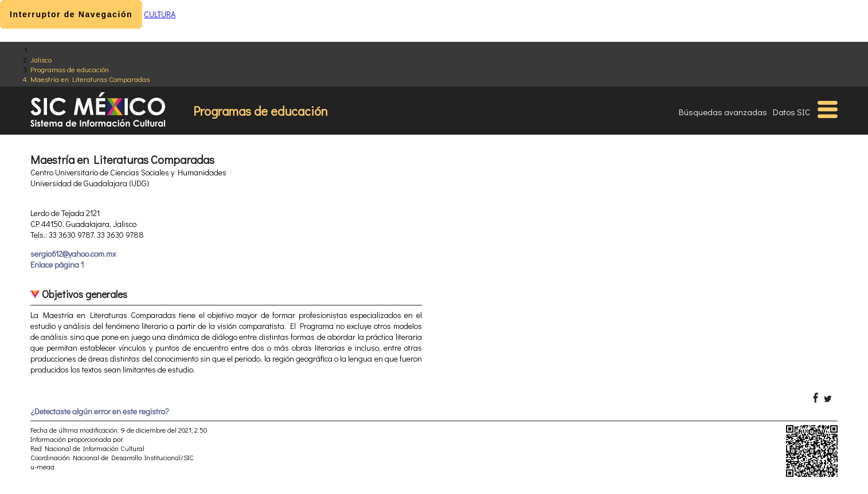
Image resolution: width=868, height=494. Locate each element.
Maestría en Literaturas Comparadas (90, 79)
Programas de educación (70, 69)
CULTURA (160, 14)
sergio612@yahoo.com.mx (73, 254)
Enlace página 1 (57, 264)
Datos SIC (791, 112)
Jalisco (41, 59)
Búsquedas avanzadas (723, 112)
